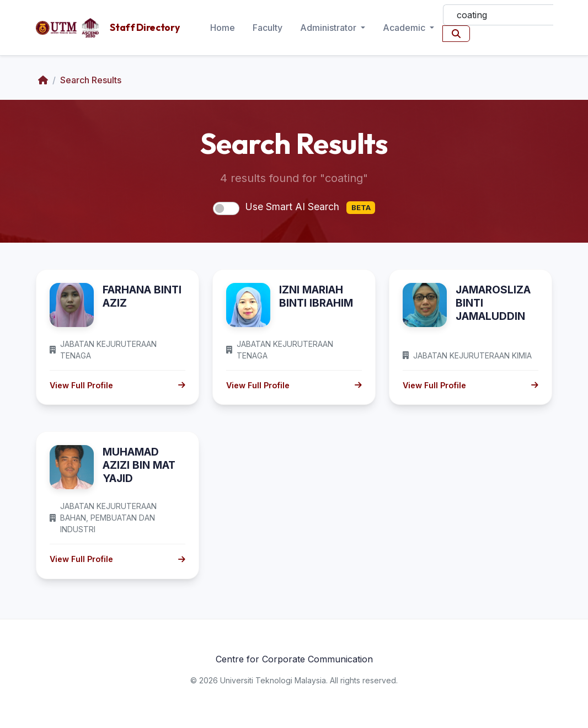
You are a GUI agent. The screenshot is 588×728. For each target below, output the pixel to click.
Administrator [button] (329, 28)
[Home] (43, 80)
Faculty (268, 28)
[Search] (498, 15)
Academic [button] (405, 28)
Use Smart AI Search (310, 207)
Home (223, 28)
